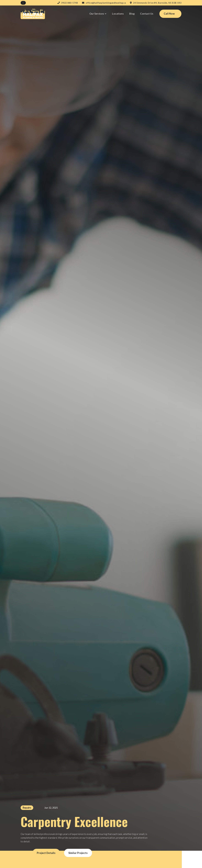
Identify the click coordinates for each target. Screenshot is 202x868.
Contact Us (147, 14)
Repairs (27, 808)
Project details (46, 853)
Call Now (169, 14)
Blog (132, 14)
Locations (118, 14)
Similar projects (78, 853)
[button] (98, 14)
